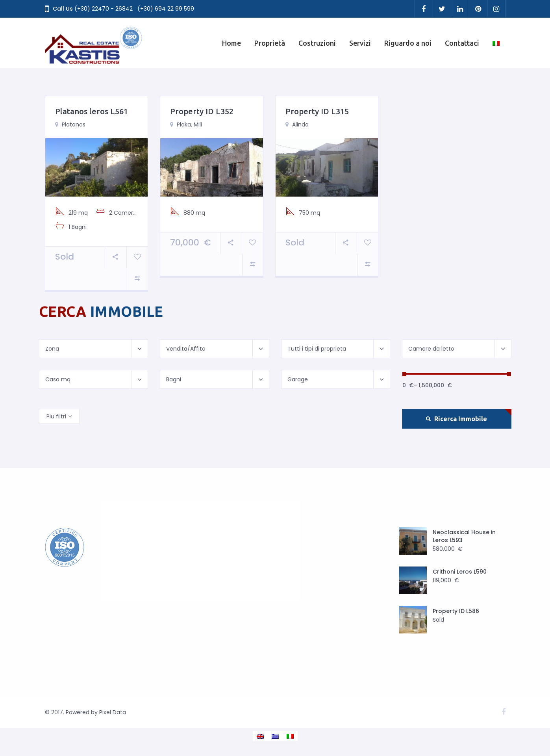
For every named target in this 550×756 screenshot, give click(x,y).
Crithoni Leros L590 (460, 572)
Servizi (360, 43)
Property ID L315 (317, 111)
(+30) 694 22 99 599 (166, 9)
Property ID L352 (202, 111)
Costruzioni (317, 43)
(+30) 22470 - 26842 (104, 9)
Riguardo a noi (408, 43)
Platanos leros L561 (92, 111)
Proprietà (270, 43)
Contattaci (462, 43)
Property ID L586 (456, 611)
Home (231, 43)
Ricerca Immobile (456, 419)
